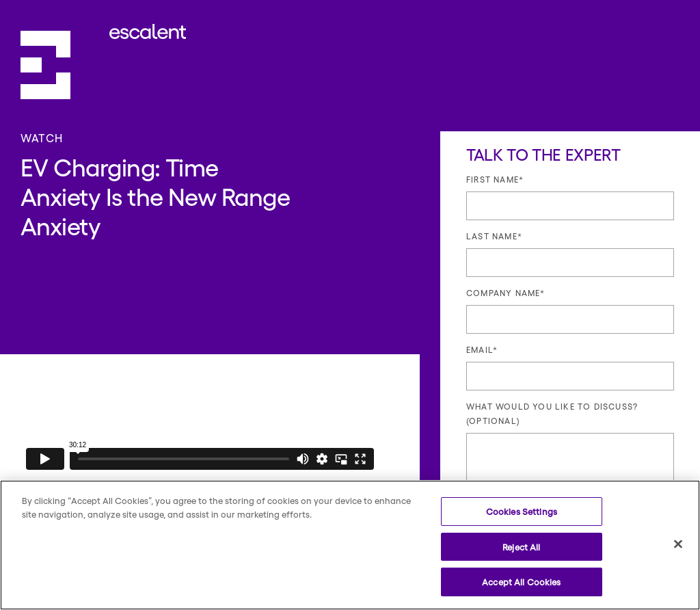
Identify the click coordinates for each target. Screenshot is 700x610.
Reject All (521, 547)
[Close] (678, 544)
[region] (350, 545)
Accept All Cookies (521, 582)
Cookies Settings (522, 511)
